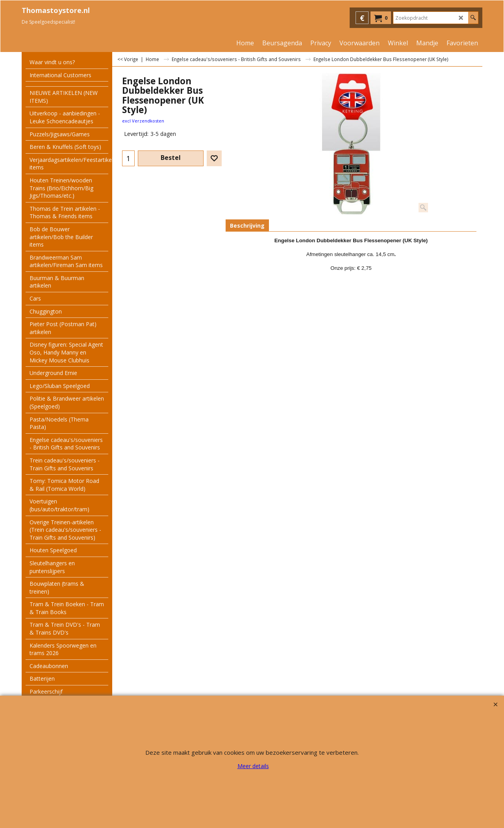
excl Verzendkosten (143, 121)
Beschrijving (247, 226)
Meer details (253, 766)
